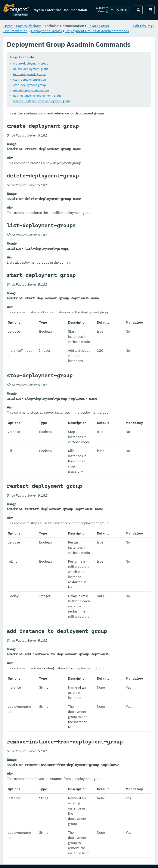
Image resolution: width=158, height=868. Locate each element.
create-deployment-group (31, 64)
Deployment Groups (46, 31)
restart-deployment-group (31, 90)
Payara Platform (29, 26)
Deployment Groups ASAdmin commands (97, 31)
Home (8, 26)
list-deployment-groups (29, 74)
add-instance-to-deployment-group (37, 96)
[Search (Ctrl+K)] (138, 10)
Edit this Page (144, 26)
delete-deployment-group (31, 69)
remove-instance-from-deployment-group (42, 101)
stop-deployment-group (30, 85)
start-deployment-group (30, 80)
